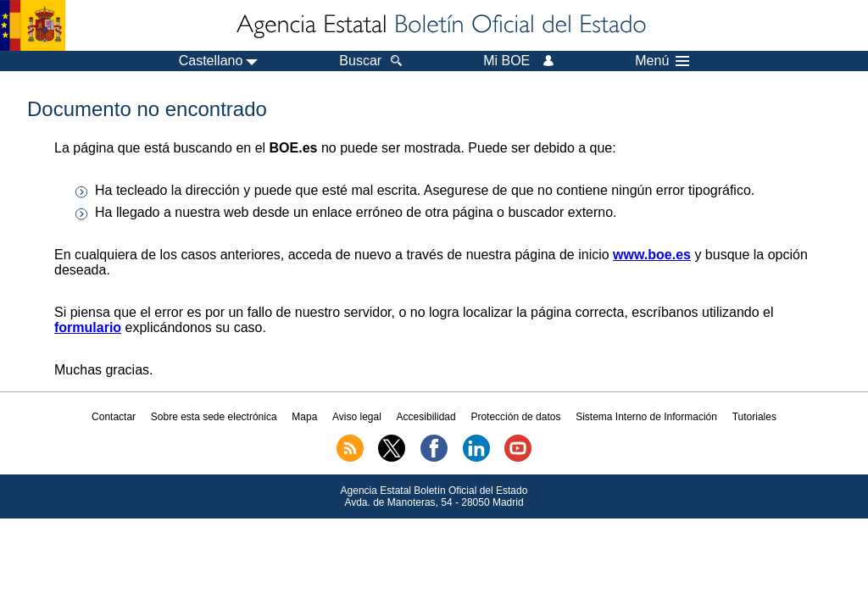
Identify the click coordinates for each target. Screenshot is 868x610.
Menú (662, 61)
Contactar (114, 417)
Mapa (304, 417)
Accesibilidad (426, 417)
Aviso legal (357, 417)
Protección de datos (515, 417)
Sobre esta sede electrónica (214, 417)
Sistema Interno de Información (646, 417)
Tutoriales (754, 417)
